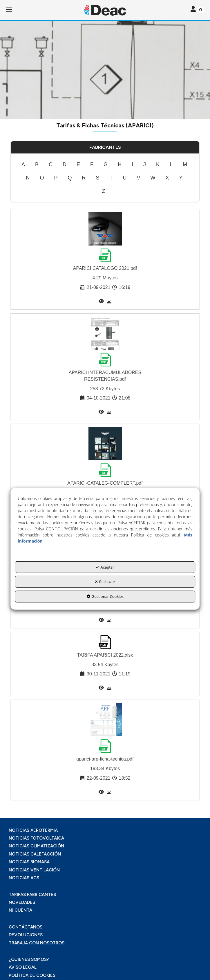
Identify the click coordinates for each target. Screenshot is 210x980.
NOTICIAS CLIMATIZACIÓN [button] (36, 846)
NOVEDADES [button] (22, 902)
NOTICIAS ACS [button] (24, 878)
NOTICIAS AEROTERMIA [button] (33, 830)
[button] (105, 10)
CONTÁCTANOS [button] (26, 927)
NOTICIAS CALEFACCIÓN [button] (35, 854)
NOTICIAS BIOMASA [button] (29, 862)
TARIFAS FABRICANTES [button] (32, 895)
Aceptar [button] (105, 567)
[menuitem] (23, 165)
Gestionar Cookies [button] (105, 596)
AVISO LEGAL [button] (23, 967)
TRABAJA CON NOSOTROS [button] (37, 943)
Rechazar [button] (105, 582)
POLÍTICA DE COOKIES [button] (32, 975)
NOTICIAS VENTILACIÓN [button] (34, 870)
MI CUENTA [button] (20, 910)
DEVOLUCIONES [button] (26, 935)
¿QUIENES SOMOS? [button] (29, 959)
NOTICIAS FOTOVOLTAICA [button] (36, 838)
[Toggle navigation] (197, 10)
